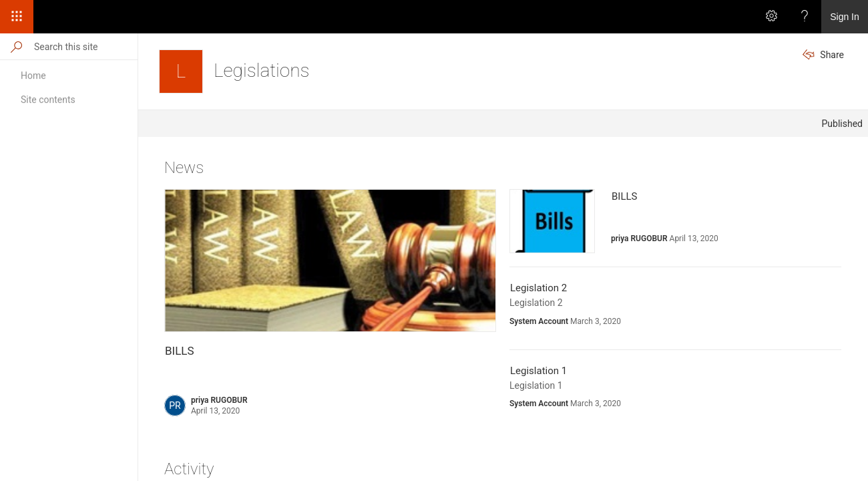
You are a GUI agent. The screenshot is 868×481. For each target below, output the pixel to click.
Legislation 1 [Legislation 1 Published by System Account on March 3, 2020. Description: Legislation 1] (538, 371)
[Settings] (771, 17)
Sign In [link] (845, 17)
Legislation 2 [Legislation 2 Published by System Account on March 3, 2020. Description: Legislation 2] (538, 288)
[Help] (805, 17)
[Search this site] (85, 46)
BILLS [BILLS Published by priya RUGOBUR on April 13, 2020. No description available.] (180, 351)
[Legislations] (181, 71)
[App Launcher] (17, 17)
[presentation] (330, 261)
